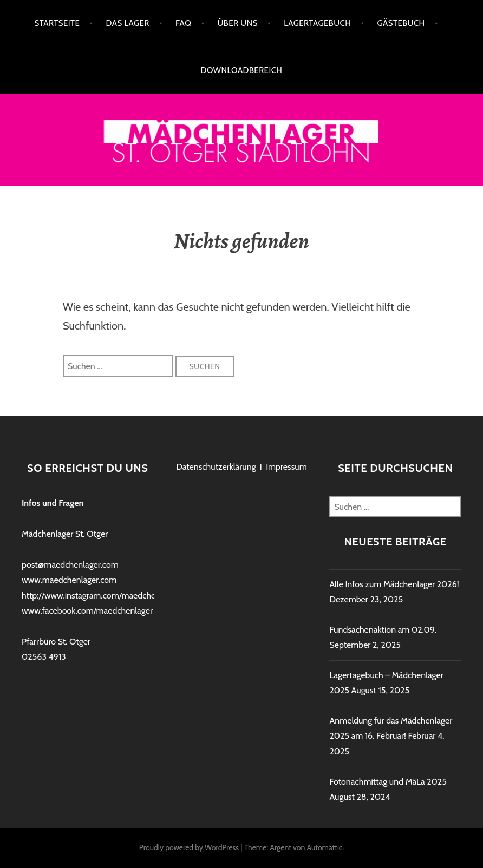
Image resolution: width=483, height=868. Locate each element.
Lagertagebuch (317, 23)
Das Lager (128, 23)
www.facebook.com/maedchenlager (87, 611)
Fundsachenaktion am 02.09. (383, 630)
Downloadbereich (242, 70)
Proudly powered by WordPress (189, 847)
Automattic (324, 847)
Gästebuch (401, 23)
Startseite (57, 23)
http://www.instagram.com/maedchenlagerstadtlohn (117, 596)
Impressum (286, 467)
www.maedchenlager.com (69, 580)
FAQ (183, 23)
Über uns (238, 23)
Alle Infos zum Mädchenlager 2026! (394, 584)
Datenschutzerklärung (216, 467)
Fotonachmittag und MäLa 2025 (388, 782)
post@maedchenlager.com (70, 565)
